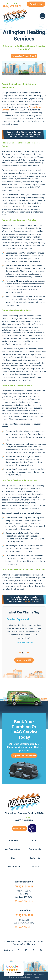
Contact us (28, 602)
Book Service (19, 828)
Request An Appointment (24, 56)
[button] (42, 16)
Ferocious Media (32, 977)
